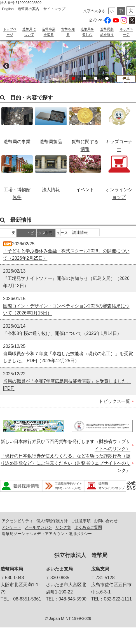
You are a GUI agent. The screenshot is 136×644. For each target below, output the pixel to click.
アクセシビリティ (17, 537)
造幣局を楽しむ (87, 32)
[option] (68, 66)
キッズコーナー (119, 128)
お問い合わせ (106, 537)
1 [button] (73, 83)
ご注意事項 (81, 537)
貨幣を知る (68, 32)
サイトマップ (54, 9)
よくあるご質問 (88, 544)
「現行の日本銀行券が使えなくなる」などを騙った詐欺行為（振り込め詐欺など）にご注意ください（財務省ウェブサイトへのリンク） (65, 479)
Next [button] (130, 70)
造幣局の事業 (17, 128)
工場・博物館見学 (17, 176)
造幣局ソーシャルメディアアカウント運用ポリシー (47, 550)
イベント (85, 176)
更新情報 (21, 238)
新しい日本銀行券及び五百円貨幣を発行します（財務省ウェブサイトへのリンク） (65, 462)
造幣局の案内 (29, 9)
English (8, 9)
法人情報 (51, 176)
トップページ (10, 32)
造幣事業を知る (49, 32)
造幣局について (29, 34)
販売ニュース (105, 238)
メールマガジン (38, 544)
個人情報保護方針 (52, 537)
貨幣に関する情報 (85, 128)
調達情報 (21, 248)
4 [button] (107, 83)
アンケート (11, 544)
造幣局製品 (51, 128)
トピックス (63, 238)
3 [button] (96, 83)
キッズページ (126, 32)
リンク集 (63, 544)
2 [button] (85, 83)
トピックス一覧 (114, 418)
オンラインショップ (119, 176)
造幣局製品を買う (107, 34)
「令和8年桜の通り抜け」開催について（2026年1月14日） (62, 350)
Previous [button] (6, 70)
